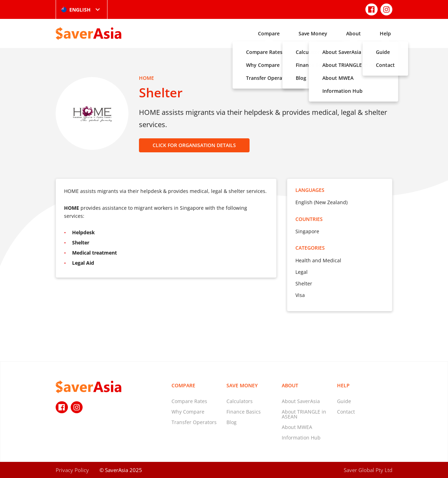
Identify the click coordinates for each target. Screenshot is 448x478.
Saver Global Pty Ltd (368, 470)
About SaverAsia (301, 401)
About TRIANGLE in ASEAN (304, 414)
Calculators (240, 401)
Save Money (313, 33)
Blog (232, 422)
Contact (346, 412)
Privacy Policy (72, 470)
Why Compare (188, 412)
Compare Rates (189, 401)
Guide (344, 401)
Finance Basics (244, 412)
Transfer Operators (194, 422)
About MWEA (297, 427)
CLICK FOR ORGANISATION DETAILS (194, 145)
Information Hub (301, 438)
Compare (269, 33)
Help (385, 33)
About (353, 33)
